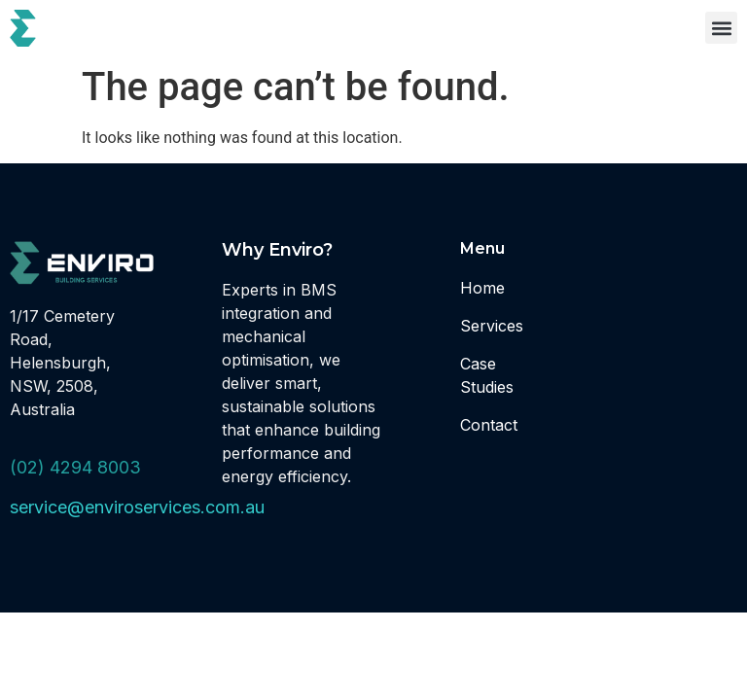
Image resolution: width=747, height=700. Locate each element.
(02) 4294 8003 (75, 467)
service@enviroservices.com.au (137, 507)
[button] (721, 28)
